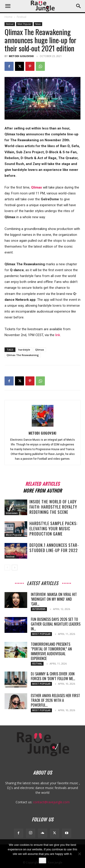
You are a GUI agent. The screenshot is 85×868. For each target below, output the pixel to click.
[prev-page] (7, 568)
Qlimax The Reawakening (23, 355)
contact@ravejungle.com (51, 802)
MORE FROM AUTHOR (42, 490)
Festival (22, 17)
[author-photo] (43, 427)
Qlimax (40, 350)
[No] (79, 854)
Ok (42, 860)
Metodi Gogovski (21, 56)
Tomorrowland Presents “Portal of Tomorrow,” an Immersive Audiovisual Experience (51, 651)
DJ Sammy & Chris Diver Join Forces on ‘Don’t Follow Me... (53, 676)
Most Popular (24, 24)
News (38, 24)
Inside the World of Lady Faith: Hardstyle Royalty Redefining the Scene (53, 507)
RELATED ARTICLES (42, 483)
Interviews (12, 513)
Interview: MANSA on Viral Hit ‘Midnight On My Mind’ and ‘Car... (54, 599)
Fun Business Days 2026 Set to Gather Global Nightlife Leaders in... (56, 624)
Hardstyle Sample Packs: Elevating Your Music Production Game (53, 528)
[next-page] (15, 568)
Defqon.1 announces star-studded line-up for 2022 (54, 548)
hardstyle (24, 350)
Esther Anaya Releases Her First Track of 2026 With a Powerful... (55, 700)
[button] (8, 6)
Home (8, 17)
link (58, 335)
